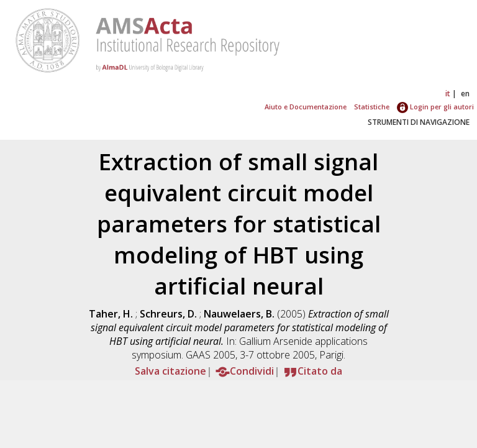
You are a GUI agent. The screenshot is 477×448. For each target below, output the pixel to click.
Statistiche (372, 107)
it (448, 94)
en (465, 94)
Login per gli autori (435, 107)
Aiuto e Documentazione (306, 107)
